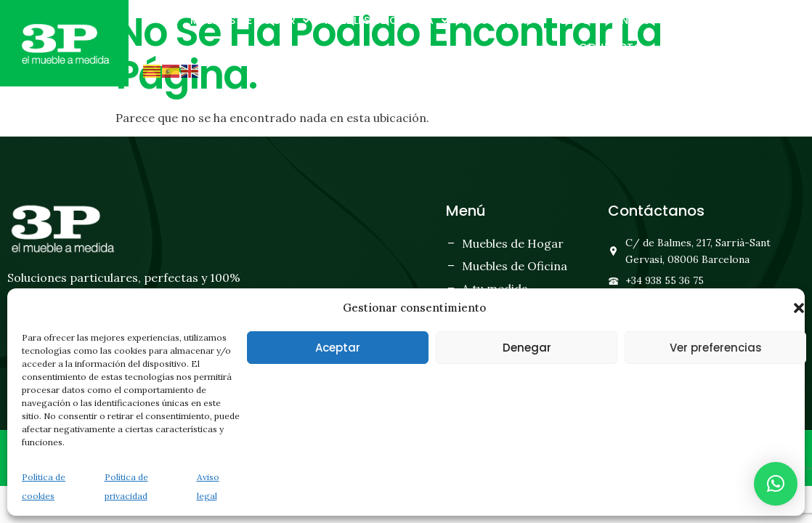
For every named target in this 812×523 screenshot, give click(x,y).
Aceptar (338, 348)
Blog (576, 20)
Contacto (618, 48)
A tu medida (504, 21)
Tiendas (628, 20)
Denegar (527, 348)
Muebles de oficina (387, 21)
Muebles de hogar (250, 21)
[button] (799, 308)
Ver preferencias (716, 348)
